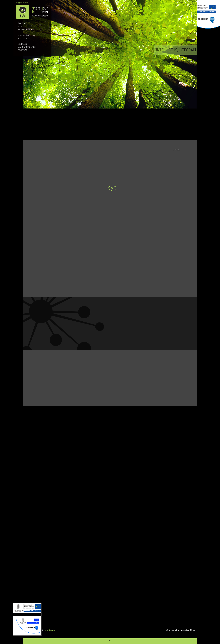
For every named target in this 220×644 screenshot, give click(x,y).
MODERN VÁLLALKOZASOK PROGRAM (28, 47)
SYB (27, 26)
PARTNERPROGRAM (30, 36)
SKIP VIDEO (176, 150)
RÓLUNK (28, 23)
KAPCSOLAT (29, 39)
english (25, 3)
